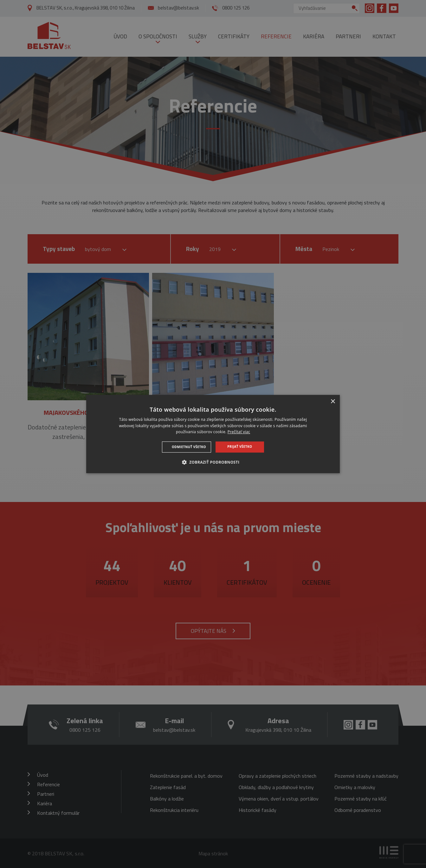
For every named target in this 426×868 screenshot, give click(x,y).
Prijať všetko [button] (240, 447)
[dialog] (213, 434)
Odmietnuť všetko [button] (189, 447)
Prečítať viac (239, 432)
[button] (213, 462)
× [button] (333, 402)
